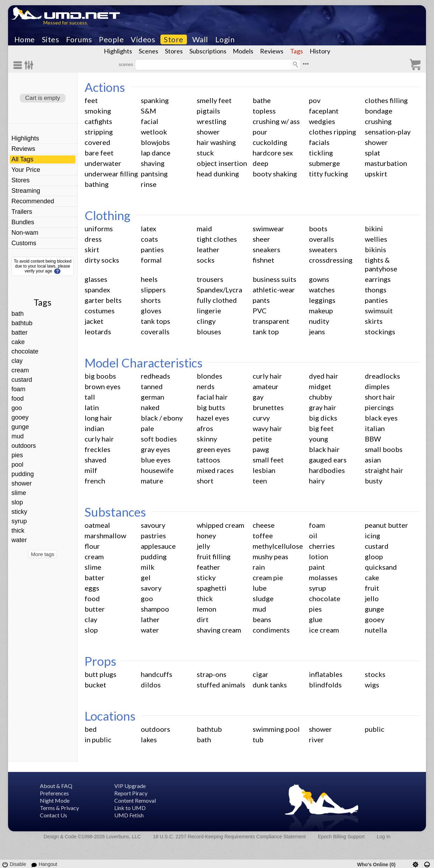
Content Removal (135, 800)
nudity (319, 321)
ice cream (324, 630)
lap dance (156, 153)
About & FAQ (56, 786)
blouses (209, 331)
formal (151, 260)
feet (91, 100)
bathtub (22, 323)
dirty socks (102, 260)
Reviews (272, 51)
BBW (373, 439)
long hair (98, 418)
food (18, 399)
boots (318, 228)
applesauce (158, 546)
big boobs (100, 376)
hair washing (216, 142)
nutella (376, 630)
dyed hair (324, 376)
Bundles (23, 222)
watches (322, 290)
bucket (95, 685)
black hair (324, 449)
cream (20, 370)
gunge (20, 427)
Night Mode (55, 800)
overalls (321, 239)
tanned (152, 386)
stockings (380, 331)
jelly (203, 546)
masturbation (386, 163)
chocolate (25, 351)
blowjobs (155, 142)
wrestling (212, 121)
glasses (96, 279)
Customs (24, 243)
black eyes (381, 418)
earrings (378, 279)
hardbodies (327, 470)
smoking (98, 111)
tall (90, 397)
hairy (317, 481)
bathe (262, 100)
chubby (320, 397)
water (19, 540)
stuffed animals (221, 685)
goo (17, 408)
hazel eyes (213, 418)
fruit (372, 588)
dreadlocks (382, 376)
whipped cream (220, 525)
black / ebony (162, 418)
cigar (261, 674)
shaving (153, 163)
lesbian (264, 470)
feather (208, 567)
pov (315, 100)
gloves (151, 311)
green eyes (214, 449)
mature (152, 481)
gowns (319, 279)
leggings (322, 300)
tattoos (208, 460)
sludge (263, 598)
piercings (379, 407)
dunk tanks (270, 685)
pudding (23, 474)
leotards (98, 331)
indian (94, 428)
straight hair (384, 470)
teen (260, 481)
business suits (274, 279)
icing (372, 535)
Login (225, 39)
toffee (263, 535)
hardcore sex (273, 153)
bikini (374, 228)
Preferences (54, 793)
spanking (155, 100)
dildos (151, 685)
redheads (155, 376)
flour (92, 546)
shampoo (155, 609)
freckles (97, 449)
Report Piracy (131, 793)
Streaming (26, 191)
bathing (97, 184)
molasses (323, 577)
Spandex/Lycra (219, 290)
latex (149, 228)
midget (320, 386)
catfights (98, 121)
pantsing (154, 174)
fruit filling (214, 556)
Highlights (118, 51)
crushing (378, 121)
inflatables (326, 674)
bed (91, 729)
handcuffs (157, 674)
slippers (153, 290)
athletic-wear (274, 290)
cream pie (268, 577)
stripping (99, 132)
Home (25, 39)
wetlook (154, 132)
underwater (103, 163)
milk (148, 567)
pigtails (208, 111)
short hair (380, 397)
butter (95, 609)
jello (372, 598)
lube (260, 588)
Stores (174, 51)
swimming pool (276, 729)
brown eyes (103, 386)
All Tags (23, 159)
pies (17, 455)
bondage (379, 111)
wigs (372, 685)
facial (150, 121)
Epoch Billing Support (341, 837)
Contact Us (53, 815)
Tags (296, 51)
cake (18, 342)
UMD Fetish (129, 815)
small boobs (384, 449)
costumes (100, 311)
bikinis (375, 249)
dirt (203, 619)
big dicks (323, 418)
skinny (207, 439)
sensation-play (388, 132)
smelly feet (214, 100)
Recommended (33, 201)
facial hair (212, 397)
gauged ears (328, 460)
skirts (374, 321)
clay (17, 361)
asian (373, 460)
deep (261, 163)
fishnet (263, 260)
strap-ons (212, 674)
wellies (376, 239)
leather (208, 249)
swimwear (268, 228)
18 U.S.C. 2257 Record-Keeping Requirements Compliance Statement (229, 837)
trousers (210, 279)
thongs (376, 290)
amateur (266, 386)
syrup (19, 521)
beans (262, 619)
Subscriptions (208, 51)
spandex (97, 290)
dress (93, 239)
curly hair (267, 376)
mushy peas (270, 556)
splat (372, 153)
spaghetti (212, 588)
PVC (260, 311)
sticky (19, 512)
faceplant (324, 111)
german (153, 397)
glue (316, 619)
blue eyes (156, 460)
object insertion (222, 163)
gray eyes (155, 449)
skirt (92, 249)
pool (17, 465)
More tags (43, 554)
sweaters (323, 249)
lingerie (209, 311)
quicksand (381, 567)
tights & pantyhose (381, 264)
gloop (374, 556)
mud (18, 436)
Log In (384, 837)
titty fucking (328, 174)
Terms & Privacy (59, 808)
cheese (264, 525)
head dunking (218, 174)
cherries (322, 546)
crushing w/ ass (276, 121)
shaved (96, 460)
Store (174, 39)
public (375, 729)
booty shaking (275, 174)
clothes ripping (332, 132)
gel (146, 577)
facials (319, 142)
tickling (321, 153)
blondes (209, 376)
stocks (375, 674)
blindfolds (325, 685)
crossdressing (331, 260)
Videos (143, 39)
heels (149, 279)
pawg (261, 449)
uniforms (99, 228)
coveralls (155, 331)
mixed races (215, 470)
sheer (261, 239)
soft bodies (159, 439)
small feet (268, 460)
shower (22, 483)
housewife (157, 470)
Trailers (22, 212)
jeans (317, 331)
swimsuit (379, 311)
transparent (271, 321)
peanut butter (386, 525)
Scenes (149, 51)
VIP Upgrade (130, 786)
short (205, 481)
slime (19, 493)
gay (258, 397)
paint (317, 567)
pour (260, 132)
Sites (51, 39)
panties (152, 249)
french (95, 481)
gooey (20, 417)
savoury (153, 525)
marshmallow (105, 535)
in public (98, 739)
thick (18, 531)
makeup (321, 311)
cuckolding (270, 142)
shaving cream (219, 630)
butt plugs (100, 674)
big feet (321, 428)
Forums (79, 39)
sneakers (266, 249)
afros (205, 428)
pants (261, 300)
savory (151, 588)
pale (147, 428)
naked (150, 407)
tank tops (155, 321)
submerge (324, 163)
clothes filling (386, 100)
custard (22, 380)
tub (258, 739)
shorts (151, 300)
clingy (206, 321)
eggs (92, 588)
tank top (266, 331)
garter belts (103, 300)
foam (19, 389)
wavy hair (267, 428)
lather (150, 619)
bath (18, 314)
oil (313, 535)
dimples (377, 386)
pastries (153, 535)
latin (92, 407)
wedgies (322, 121)
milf (91, 470)
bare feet (99, 153)
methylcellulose (278, 546)
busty (374, 481)
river (316, 739)
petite (262, 439)
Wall (200, 39)
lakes (149, 739)
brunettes (268, 407)
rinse (149, 184)
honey (206, 535)
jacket (94, 321)
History (320, 51)
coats (149, 239)
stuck (205, 153)
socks (206, 260)
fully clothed (217, 300)
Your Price (26, 170)
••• (306, 64)
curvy (261, 418)
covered (97, 142)
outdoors (24, 446)
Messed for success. (66, 23)
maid (204, 228)
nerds (206, 386)
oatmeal (97, 525)
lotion (319, 556)
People (111, 39)
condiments (271, 630)
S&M (149, 111)
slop (17, 502)
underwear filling (111, 174)
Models (243, 51)
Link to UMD (130, 808)
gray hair (323, 407)
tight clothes (217, 239)
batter (20, 333)
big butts (211, 407)
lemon (207, 609)
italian (375, 428)
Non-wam (25, 233)
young (319, 439)
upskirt (376, 174)
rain (259, 567)
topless (264, 111)
